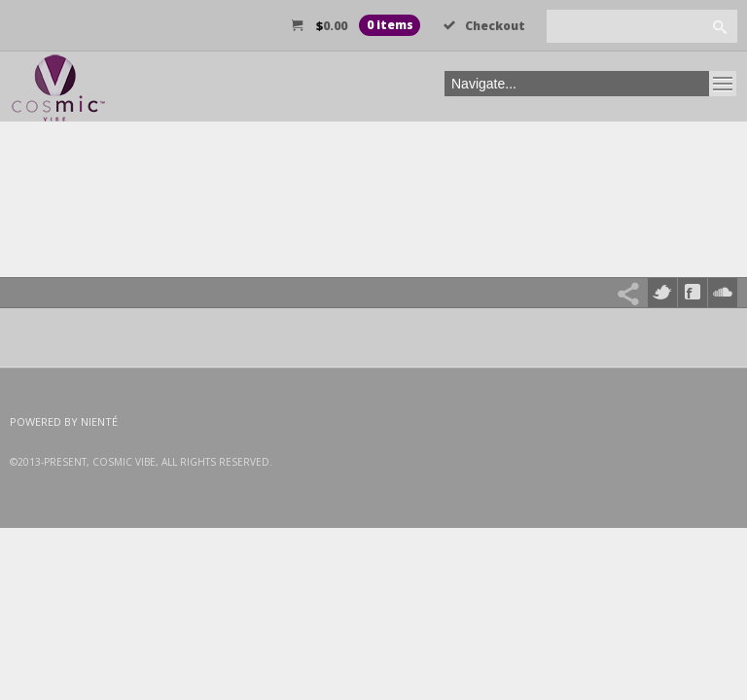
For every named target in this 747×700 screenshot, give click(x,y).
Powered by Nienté (64, 421)
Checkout (484, 26)
